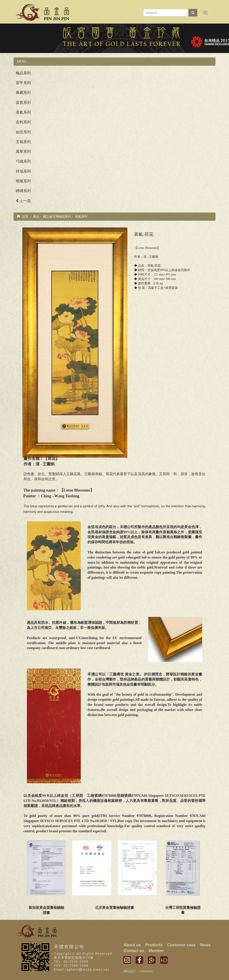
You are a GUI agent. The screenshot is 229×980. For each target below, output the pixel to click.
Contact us (134, 951)
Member (156, 951)
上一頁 (23, 201)
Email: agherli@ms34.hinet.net (82, 970)
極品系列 (23, 73)
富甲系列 (23, 83)
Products (154, 945)
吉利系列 (23, 122)
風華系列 (23, 152)
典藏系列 (23, 93)
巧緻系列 (23, 161)
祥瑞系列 (23, 171)
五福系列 (23, 142)
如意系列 (23, 132)
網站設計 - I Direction (138, 971)
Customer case (181, 945)
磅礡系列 (23, 191)
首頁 (23, 216)
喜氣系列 (23, 112)
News (205, 945)
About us (132, 945)
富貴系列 (23, 103)
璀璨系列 (23, 181)
